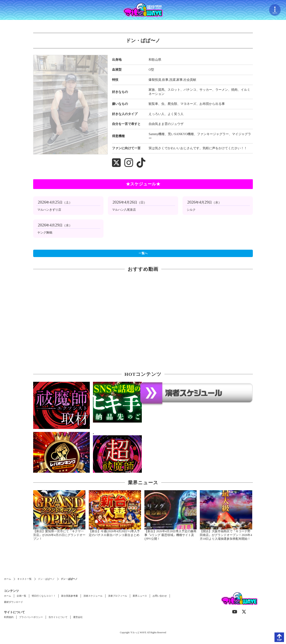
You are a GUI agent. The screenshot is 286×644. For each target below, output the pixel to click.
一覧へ (143, 253)
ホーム (8, 579)
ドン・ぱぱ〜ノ (46, 579)
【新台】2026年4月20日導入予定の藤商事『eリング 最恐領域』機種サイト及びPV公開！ (171, 535)
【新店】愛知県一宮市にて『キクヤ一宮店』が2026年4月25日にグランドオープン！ (59, 535)
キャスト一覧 (24, 579)
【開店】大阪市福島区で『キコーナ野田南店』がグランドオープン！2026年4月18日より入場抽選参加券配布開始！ (226, 535)
